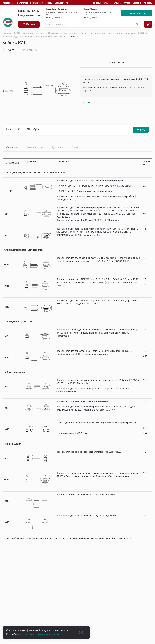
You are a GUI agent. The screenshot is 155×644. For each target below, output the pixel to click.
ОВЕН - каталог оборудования (30, 33)
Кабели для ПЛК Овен (54, 37)
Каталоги (107, 3)
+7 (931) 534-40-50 (54, 17)
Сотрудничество (62, 3)
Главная (7, 33)
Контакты (148, 3)
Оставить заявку (137, 13)
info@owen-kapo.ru (29, 15)
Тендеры (97, 3)
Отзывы (118, 3)
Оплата (127, 3)
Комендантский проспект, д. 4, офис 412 (62, 14)
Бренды (49, 3)
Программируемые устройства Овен (67, 33)
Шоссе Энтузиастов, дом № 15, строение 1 (97, 14)
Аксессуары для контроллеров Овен (21, 37)
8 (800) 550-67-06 (28, 11)
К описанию (86, 102)
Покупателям (22, 3)
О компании (8, 3)
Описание (12, 147)
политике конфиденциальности (40, 634)
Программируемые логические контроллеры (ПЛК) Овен (118, 33)
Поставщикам (37, 3)
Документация (35, 147)
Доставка (137, 3)
